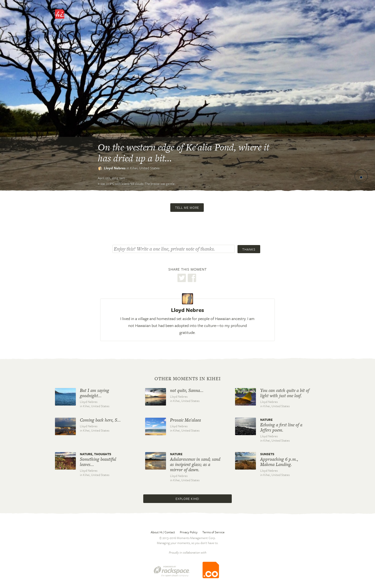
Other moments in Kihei (188, 379)
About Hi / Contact (163, 532)
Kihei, (145, 168)
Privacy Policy (189, 532)
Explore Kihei (187, 499)
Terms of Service (213, 532)
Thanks (249, 249)
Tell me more (187, 208)
